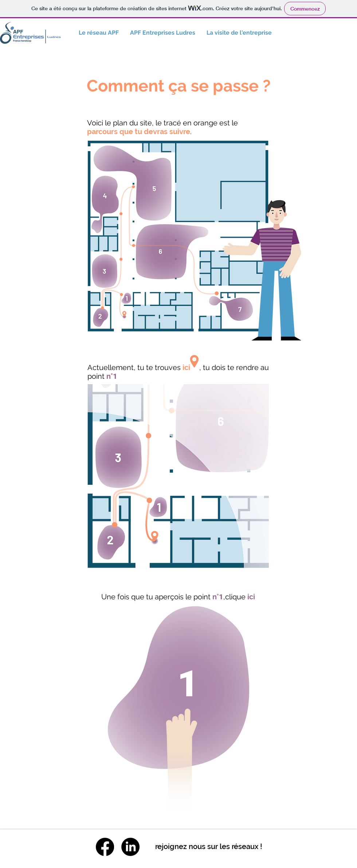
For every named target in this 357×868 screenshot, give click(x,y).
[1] (189, 684)
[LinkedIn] (130, 847)
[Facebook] (105, 847)
